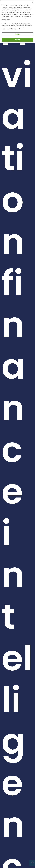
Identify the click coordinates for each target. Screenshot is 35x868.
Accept (17, 40)
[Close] (33, 3)
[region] (17, 22)
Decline (18, 34)
